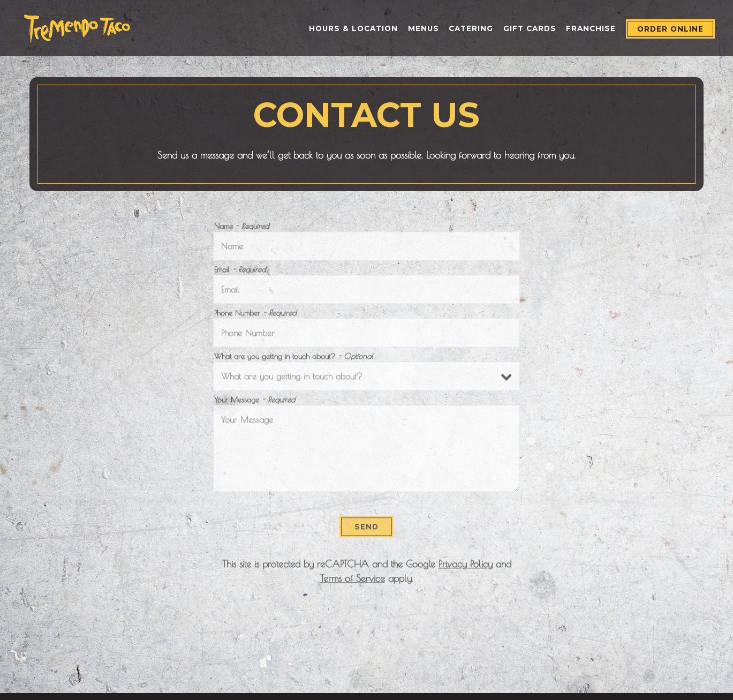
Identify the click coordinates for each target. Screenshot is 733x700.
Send (366, 529)
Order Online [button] (670, 29)
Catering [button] (471, 28)
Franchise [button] (591, 28)
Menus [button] (424, 28)
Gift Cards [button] (530, 28)
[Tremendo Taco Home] (77, 28)
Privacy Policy (466, 566)
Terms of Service (353, 581)
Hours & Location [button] (353, 28)
